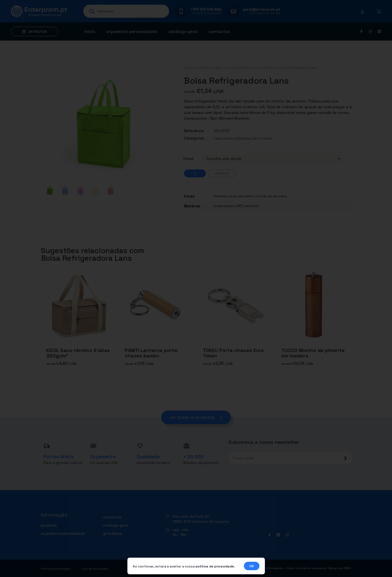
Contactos (219, 31)
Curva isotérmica (238, 68)
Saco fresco (264, 68)
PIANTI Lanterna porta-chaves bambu (152, 353)
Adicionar (222, 173)
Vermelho (246, 196)
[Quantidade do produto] (195, 173)
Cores (188, 159)
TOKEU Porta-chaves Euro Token (233, 353)
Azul (233, 196)
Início (90, 31)
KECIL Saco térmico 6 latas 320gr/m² (78, 353)
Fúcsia (261, 196)
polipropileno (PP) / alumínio (236, 206)
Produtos (203, 68)
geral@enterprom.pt (262, 9)
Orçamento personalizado (132, 31)
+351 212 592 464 (206, 9)
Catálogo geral (183, 31)
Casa (217, 68)
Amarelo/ (221, 196)
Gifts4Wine (112, 534)
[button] (35, 31)
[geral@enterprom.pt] (233, 11)
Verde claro (277, 196)
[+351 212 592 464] (181, 11)
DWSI (347, 568)
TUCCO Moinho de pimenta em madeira (313, 353)
